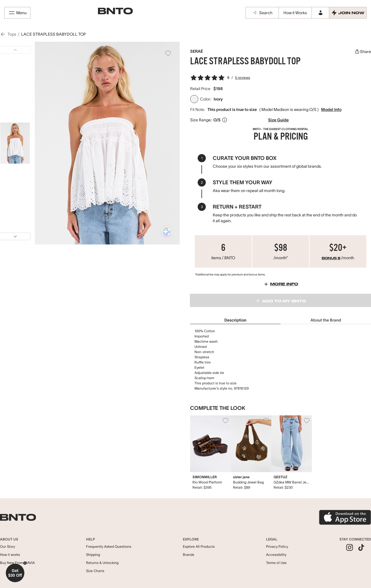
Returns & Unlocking (102, 563)
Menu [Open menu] (17, 13)
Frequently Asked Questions (109, 546)
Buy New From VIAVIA (17, 563)
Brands (189, 555)
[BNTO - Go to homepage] (115, 11)
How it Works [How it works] (295, 13)
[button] (15, 573)
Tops (12, 34)
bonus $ (331, 258)
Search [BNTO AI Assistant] (262, 13)
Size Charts (95, 571)
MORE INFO (281, 284)
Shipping (93, 555)
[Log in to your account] (320, 13)
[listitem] (350, 548)
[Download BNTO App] (345, 517)
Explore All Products (199, 546)
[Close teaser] (25, 563)
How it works (10, 555)
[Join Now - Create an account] (348, 13)
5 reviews (243, 77)
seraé (197, 51)
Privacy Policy (277, 546)
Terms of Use (276, 563)
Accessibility (276, 555)
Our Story (8, 546)
